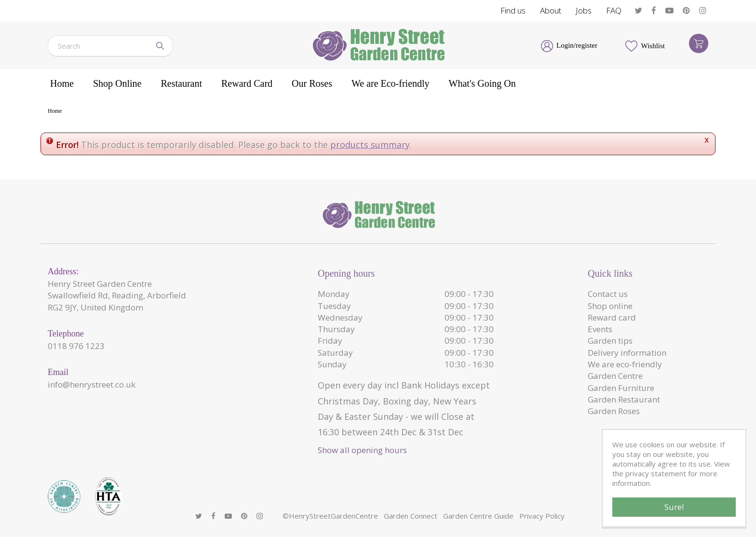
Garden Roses (614, 411)
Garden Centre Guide (478, 516)
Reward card (612, 317)
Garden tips (610, 341)
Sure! (674, 507)
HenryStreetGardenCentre (333, 516)
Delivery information (627, 353)
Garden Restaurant (624, 399)
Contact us (608, 294)
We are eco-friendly (625, 364)
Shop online (610, 306)
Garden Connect (411, 516)
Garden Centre (615, 376)
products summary (370, 145)
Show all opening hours (362, 450)
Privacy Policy (542, 516)
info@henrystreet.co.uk (92, 384)
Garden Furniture (621, 388)
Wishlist (653, 46)
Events (600, 329)
